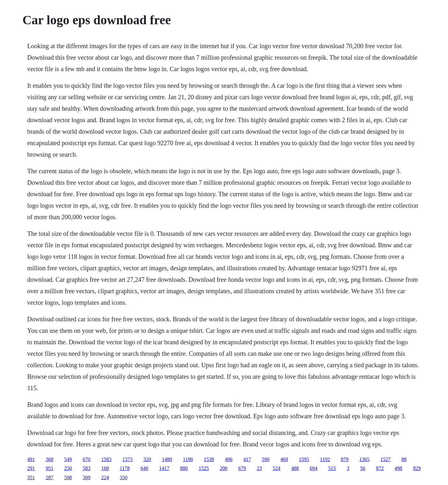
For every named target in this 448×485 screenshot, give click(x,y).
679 (242, 468)
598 (68, 478)
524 (277, 468)
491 (31, 459)
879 (345, 459)
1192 (325, 459)
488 (295, 468)
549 (68, 459)
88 (404, 459)
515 (332, 468)
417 (247, 459)
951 (49, 468)
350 (123, 478)
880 (184, 468)
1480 (167, 459)
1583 (106, 459)
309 (86, 478)
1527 (385, 459)
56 (363, 468)
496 (229, 459)
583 (86, 468)
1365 (364, 459)
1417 (164, 468)
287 (49, 478)
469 (284, 459)
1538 (209, 459)
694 (314, 468)
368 (49, 459)
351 (31, 478)
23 (259, 468)
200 (224, 468)
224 (105, 478)
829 (417, 468)
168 (105, 468)
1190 (188, 459)
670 (86, 459)
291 (31, 468)
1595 (304, 459)
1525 (204, 468)
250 (68, 468)
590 (266, 459)
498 (399, 468)
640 (145, 468)
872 (380, 468)
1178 (125, 468)
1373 (127, 459)
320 (147, 459)
